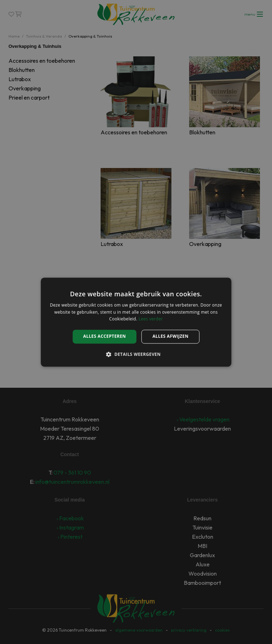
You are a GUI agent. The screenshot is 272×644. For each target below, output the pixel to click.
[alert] (136, 322)
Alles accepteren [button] (105, 337)
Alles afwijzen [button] (170, 337)
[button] (136, 354)
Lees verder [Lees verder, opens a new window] (151, 319)
